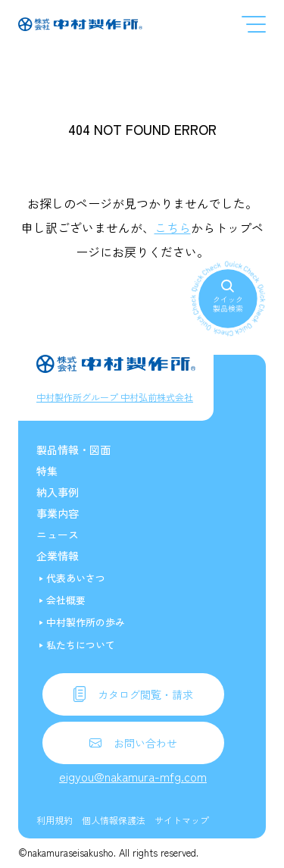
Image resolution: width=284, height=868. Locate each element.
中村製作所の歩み (86, 622)
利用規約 (55, 820)
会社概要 (66, 600)
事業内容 (58, 513)
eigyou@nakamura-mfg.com (133, 776)
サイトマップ (182, 820)
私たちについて (81, 645)
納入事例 (58, 492)
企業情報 (58, 556)
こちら (173, 227)
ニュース (58, 534)
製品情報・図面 (73, 450)
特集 (47, 471)
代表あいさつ (76, 578)
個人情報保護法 (114, 820)
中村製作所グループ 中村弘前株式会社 (115, 397)
